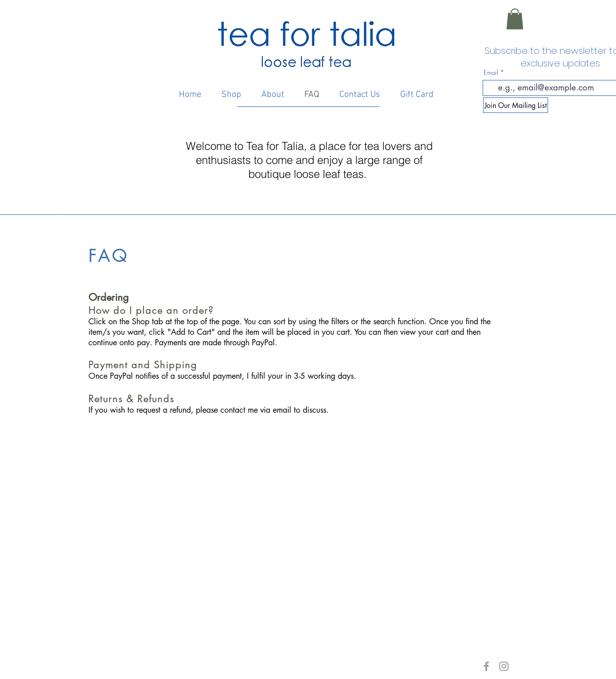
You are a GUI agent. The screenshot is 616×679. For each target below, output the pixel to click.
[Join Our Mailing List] (516, 105)
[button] (515, 19)
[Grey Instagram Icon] (504, 666)
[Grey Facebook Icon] (486, 666)
